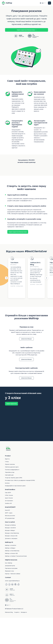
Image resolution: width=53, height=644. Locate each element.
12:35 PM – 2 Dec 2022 (36, 284)
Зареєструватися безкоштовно (26, 30)
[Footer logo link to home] (27, 449)
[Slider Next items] (47, 278)
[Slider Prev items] (6, 278)
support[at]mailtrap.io (14, 581)
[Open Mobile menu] (49, 3)
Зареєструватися (12, 404)
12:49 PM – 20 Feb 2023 (17, 286)
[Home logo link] (8, 3)
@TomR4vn (13, 265)
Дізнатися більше (26, 339)
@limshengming (34, 267)
